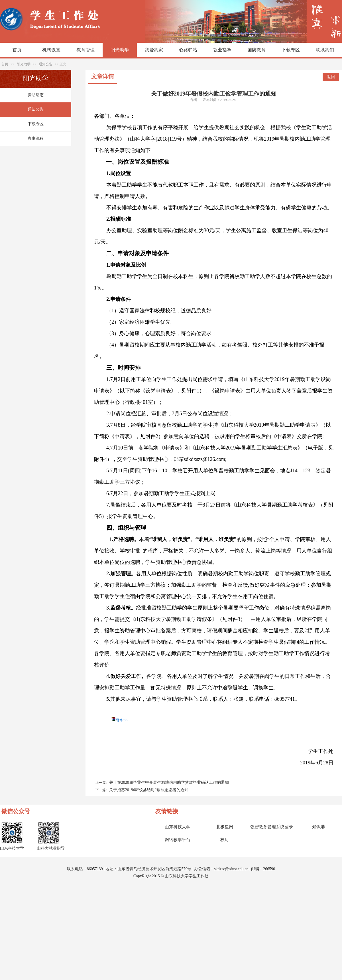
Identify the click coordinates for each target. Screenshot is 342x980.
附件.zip (122, 720)
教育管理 (85, 50)
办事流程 (36, 138)
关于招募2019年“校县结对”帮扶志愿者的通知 (149, 790)
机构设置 (51, 50)
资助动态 (36, 95)
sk (216, 869)
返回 (331, 77)
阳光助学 (120, 50)
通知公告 (46, 64)
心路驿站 (188, 50)
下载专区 (291, 50)
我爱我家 (154, 50)
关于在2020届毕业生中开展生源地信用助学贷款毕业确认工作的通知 (169, 782)
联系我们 (325, 50)
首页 (17, 50)
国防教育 (256, 50)
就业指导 (222, 50)
